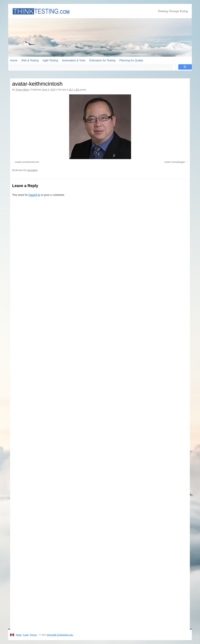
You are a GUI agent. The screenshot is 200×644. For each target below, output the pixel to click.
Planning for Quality (131, 60)
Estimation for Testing (102, 60)
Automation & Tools (74, 60)
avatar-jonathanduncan (27, 162)
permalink (32, 170)
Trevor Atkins (22, 90)
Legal (26, 635)
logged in (34, 195)
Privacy (34, 635)
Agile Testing (50, 60)
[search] (92, 67)
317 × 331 (74, 90)
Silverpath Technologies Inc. (60, 635)
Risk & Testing (30, 60)
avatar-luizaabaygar (175, 162)
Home (14, 60)
